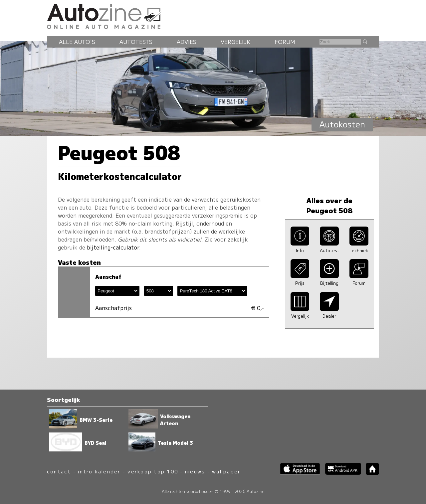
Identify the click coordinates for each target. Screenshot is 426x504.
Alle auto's (77, 42)
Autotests (136, 42)
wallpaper (226, 471)
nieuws (195, 471)
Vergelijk (235, 42)
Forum (285, 42)
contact (59, 471)
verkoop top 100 (153, 471)
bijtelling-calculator (113, 247)
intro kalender (99, 471)
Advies (187, 42)
